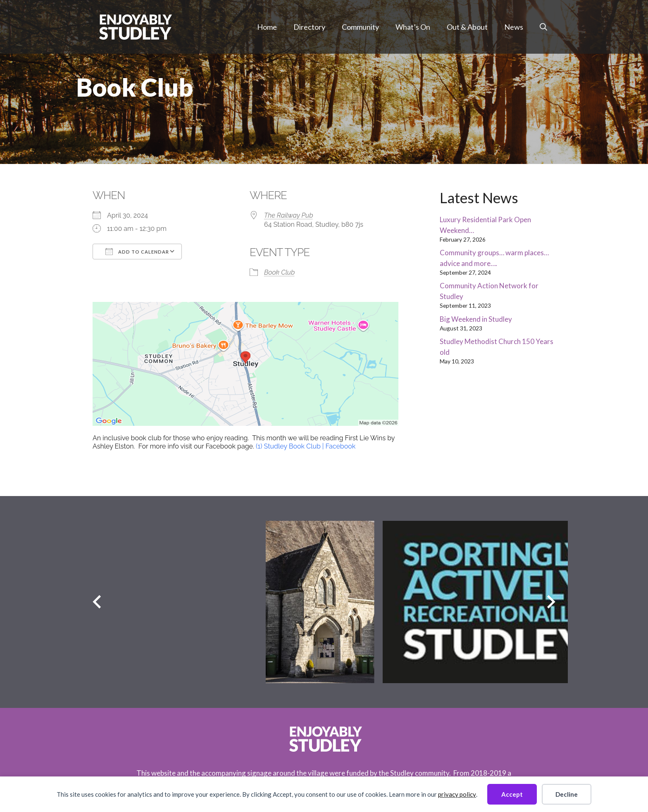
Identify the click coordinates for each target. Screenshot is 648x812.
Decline (567, 794)
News (514, 27)
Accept (512, 794)
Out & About (467, 27)
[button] (543, 27)
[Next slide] (551, 602)
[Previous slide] (97, 602)
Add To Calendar (137, 252)
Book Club (279, 272)
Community (360, 27)
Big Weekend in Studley (476, 319)
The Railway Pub (289, 215)
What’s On (413, 27)
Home (267, 27)
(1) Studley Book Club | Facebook (306, 446)
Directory (309, 27)
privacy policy (457, 794)
